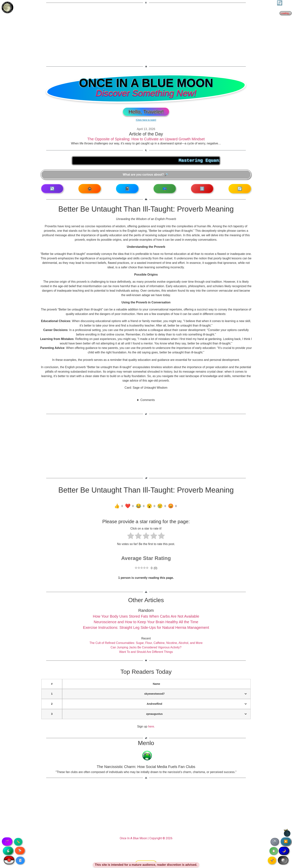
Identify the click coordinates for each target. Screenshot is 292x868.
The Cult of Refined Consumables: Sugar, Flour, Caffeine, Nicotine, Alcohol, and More (146, 643)
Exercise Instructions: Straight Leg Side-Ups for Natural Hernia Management (146, 627)
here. (151, 726)
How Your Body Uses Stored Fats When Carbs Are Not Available (146, 616)
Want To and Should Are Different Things (146, 652)
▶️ (286, 841)
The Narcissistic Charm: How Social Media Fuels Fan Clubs (146, 767)
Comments (148, 400)
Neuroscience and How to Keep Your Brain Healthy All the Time (146, 622)
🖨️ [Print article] (275, 842)
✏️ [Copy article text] (18, 842)
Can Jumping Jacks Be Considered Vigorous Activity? (146, 647)
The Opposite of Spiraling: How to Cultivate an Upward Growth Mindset (146, 139)
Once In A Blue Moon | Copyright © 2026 (146, 838)
